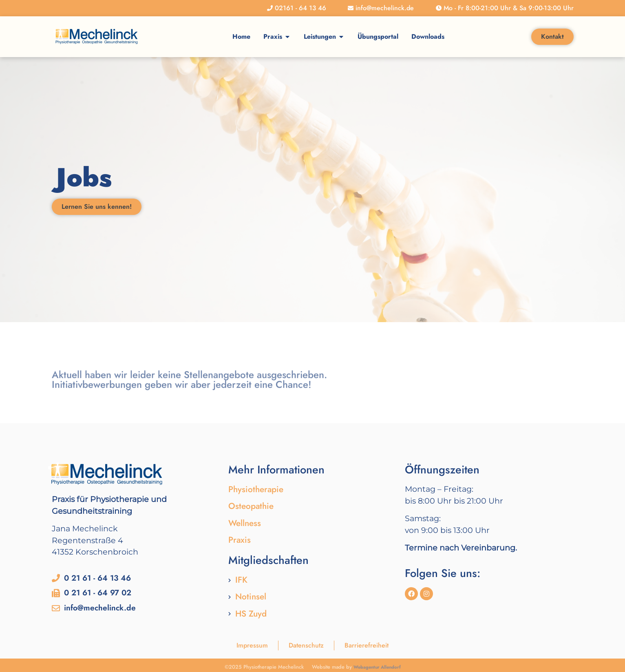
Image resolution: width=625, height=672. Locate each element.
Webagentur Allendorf (377, 668)
